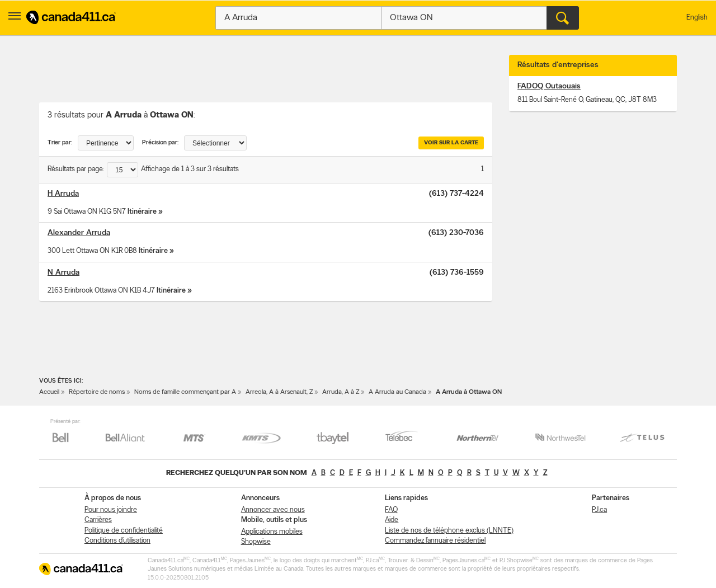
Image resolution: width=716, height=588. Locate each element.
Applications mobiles (272, 532)
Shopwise (256, 542)
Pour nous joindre (111, 510)
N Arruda (63, 273)
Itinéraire (142, 212)
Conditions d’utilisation (117, 541)
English (697, 18)
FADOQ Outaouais (549, 86)
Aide (392, 520)
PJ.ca (599, 510)
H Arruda (63, 194)
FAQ (391, 510)
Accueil (49, 392)
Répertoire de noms (97, 392)
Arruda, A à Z (341, 392)
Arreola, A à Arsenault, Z (279, 392)
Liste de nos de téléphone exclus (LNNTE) (449, 531)
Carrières (98, 520)
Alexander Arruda (79, 233)
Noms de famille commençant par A (185, 392)
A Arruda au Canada (397, 392)
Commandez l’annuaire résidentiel (435, 541)
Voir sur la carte (451, 143)
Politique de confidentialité (124, 531)
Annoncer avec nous (273, 510)
